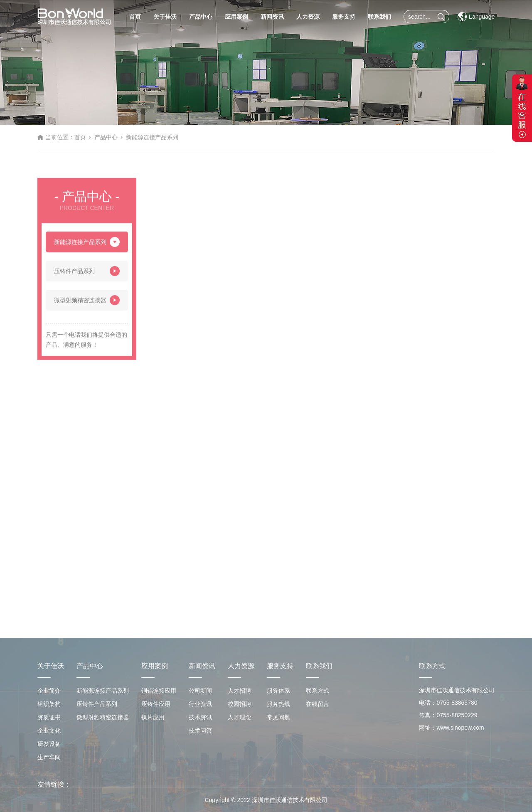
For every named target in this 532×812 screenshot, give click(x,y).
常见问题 (278, 717)
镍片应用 (153, 717)
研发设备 (49, 744)
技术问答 (200, 731)
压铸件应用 (156, 704)
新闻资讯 (272, 17)
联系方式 (318, 691)
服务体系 (278, 691)
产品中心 (201, 17)
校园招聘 (239, 704)
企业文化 (49, 731)
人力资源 (308, 17)
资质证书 (49, 717)
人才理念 (239, 717)
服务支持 (344, 17)
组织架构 (49, 704)
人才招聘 (239, 691)
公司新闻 (200, 691)
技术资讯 (200, 717)
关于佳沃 (165, 17)
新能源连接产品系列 (152, 137)
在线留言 (318, 704)
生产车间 (49, 757)
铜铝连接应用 (159, 691)
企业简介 (49, 691)
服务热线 (278, 704)
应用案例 (236, 17)
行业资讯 (200, 704)
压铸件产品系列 (87, 274)
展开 (522, 108)
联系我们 (379, 17)
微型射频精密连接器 (87, 303)
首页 (135, 17)
